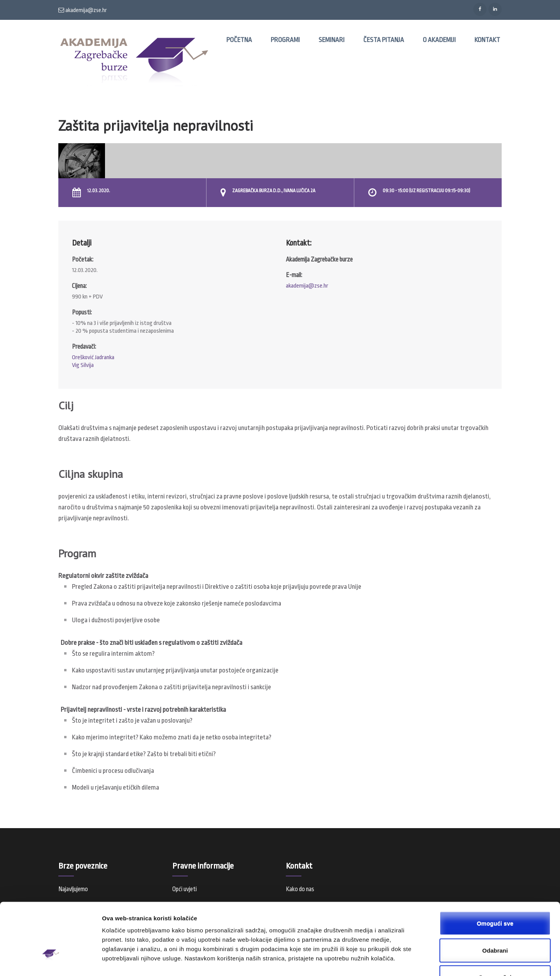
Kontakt (487, 40)
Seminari (332, 40)
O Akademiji (439, 40)
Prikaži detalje (403, 961)
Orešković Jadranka (93, 357)
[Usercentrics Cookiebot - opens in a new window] (50, 961)
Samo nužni (495, 924)
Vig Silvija (83, 365)
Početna (239, 40)
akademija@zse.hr (83, 10)
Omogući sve (495, 870)
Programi (285, 40)
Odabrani (495, 897)
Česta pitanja (384, 40)
